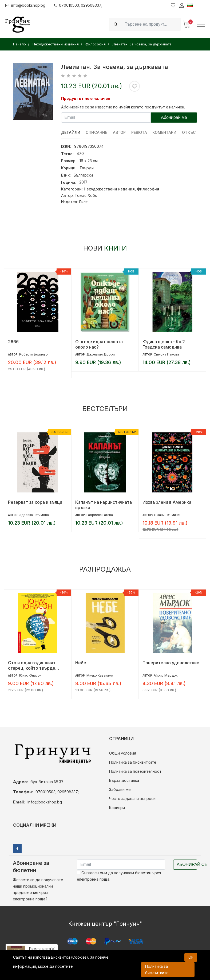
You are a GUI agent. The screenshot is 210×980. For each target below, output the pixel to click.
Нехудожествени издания (109, 189)
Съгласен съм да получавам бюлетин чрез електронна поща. (119, 876)
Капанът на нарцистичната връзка (104, 505)
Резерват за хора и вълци (35, 502)
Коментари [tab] (165, 132)
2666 (13, 342)
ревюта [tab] (139, 132)
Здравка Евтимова (34, 515)
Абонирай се (187, 864)
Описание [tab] (97, 132)
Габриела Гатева (100, 515)
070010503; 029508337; (78, 5)
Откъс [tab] (189, 132)
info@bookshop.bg (25, 5)
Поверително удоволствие (171, 663)
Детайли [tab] (71, 132)
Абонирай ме (174, 117)
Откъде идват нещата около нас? (99, 344)
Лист (83, 202)
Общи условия (123, 753)
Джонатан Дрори (101, 354)
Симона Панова (166, 354)
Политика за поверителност (135, 771)
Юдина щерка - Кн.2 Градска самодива (164, 344)
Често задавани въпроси (132, 799)
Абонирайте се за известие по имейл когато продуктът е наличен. (123, 107)
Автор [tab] (120, 132)
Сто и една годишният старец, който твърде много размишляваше (32, 665)
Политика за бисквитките (133, 762)
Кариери (117, 808)
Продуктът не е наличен (86, 98)
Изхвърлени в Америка (167, 502)
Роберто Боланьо (33, 354)
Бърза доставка (124, 780)
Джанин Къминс (167, 515)
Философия (148, 189)
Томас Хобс (86, 195)
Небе (81, 663)
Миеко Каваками (100, 675)
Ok (191, 957)
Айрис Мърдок (166, 675)
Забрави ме (120, 789)
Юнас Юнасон (30, 675)
